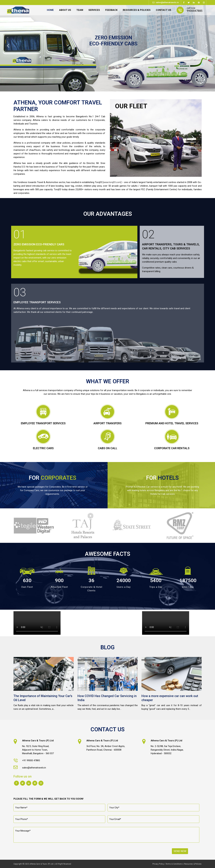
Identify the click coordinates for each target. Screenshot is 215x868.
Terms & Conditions (174, 864)
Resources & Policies (193, 864)
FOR (53, 478)
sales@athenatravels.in (167, 2)
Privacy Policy (158, 864)
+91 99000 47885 (31, 760)
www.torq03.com (112, 182)
